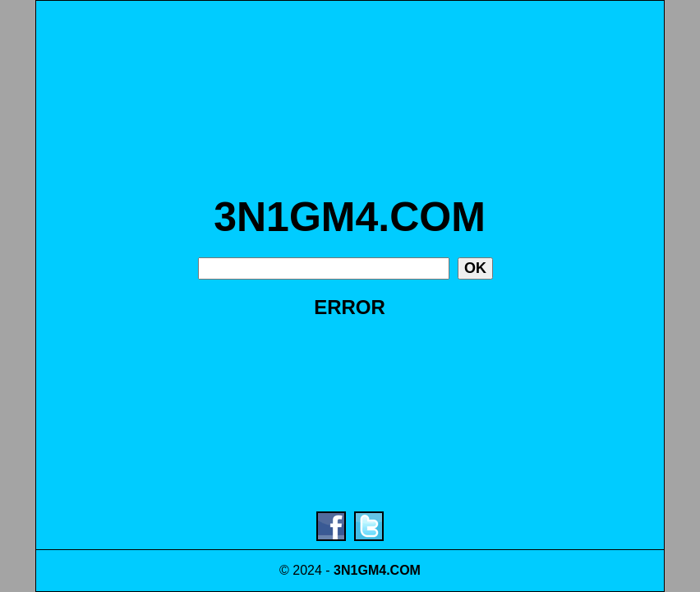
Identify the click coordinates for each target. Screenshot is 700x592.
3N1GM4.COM (350, 217)
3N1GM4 (360, 570)
